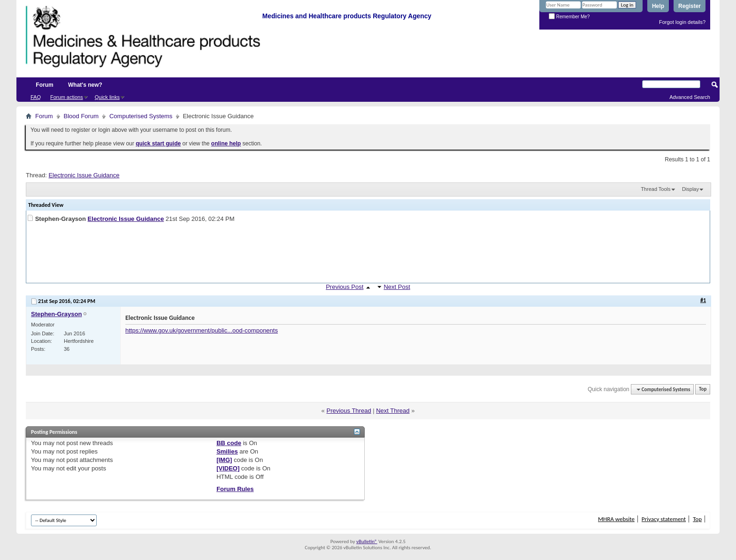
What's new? (85, 85)
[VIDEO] (228, 468)
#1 (703, 300)
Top (703, 390)
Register (690, 6)
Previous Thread (349, 411)
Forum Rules (235, 489)
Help (658, 6)
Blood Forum (81, 116)
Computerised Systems (141, 116)
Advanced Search (690, 97)
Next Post (397, 287)
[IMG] (224, 460)
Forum (44, 85)
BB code (229, 443)
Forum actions (67, 97)
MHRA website (616, 519)
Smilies (227, 451)
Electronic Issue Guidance (84, 175)
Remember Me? (569, 17)
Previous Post (345, 287)
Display (690, 189)
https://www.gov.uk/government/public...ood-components (202, 330)
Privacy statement (664, 519)
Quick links (107, 97)
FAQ (36, 97)
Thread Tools (655, 189)
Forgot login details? (682, 22)
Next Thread (393, 411)
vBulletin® (367, 541)
